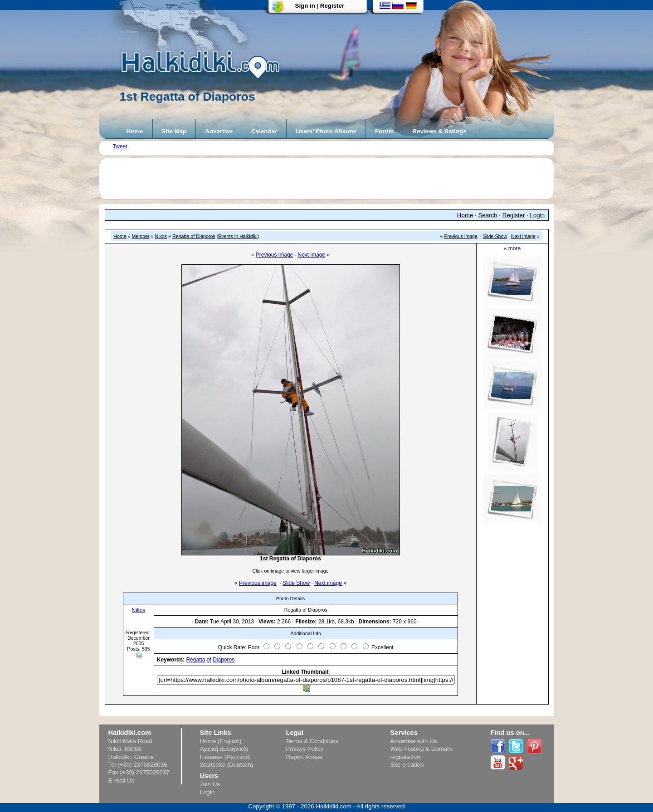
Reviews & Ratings (439, 131)
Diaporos (224, 660)
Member (140, 236)
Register (332, 6)
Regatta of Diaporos (194, 236)
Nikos (161, 236)
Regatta (195, 660)
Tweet (120, 146)
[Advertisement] (331, 179)
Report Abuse (305, 757)
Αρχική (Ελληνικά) (224, 749)
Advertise (219, 131)
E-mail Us (122, 780)
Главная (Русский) (226, 757)
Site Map (174, 131)
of (209, 660)
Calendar (264, 131)
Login (538, 215)
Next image (523, 236)
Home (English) (221, 741)
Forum (384, 131)
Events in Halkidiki (238, 236)
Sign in (305, 6)
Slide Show (495, 236)
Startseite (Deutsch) (227, 765)
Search (487, 215)
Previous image (461, 236)
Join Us (210, 784)
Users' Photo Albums (326, 131)
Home (135, 131)
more (514, 248)
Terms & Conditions (312, 741)
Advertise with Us (414, 741)
